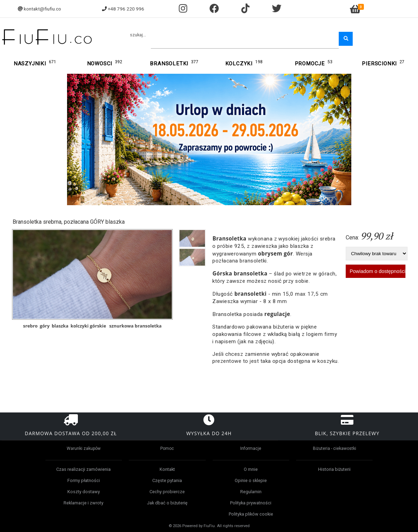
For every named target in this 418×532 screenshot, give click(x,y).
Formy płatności (84, 480)
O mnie (251, 469)
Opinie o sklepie (251, 480)
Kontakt (167, 469)
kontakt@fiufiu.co (42, 9)
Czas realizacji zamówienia (83, 469)
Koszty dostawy (84, 492)
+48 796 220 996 (126, 9)
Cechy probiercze (167, 492)
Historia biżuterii (334, 469)
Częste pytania (167, 480)
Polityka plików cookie (251, 514)
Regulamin (251, 492)
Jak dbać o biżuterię (167, 503)
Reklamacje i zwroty (83, 503)
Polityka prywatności (251, 503)
